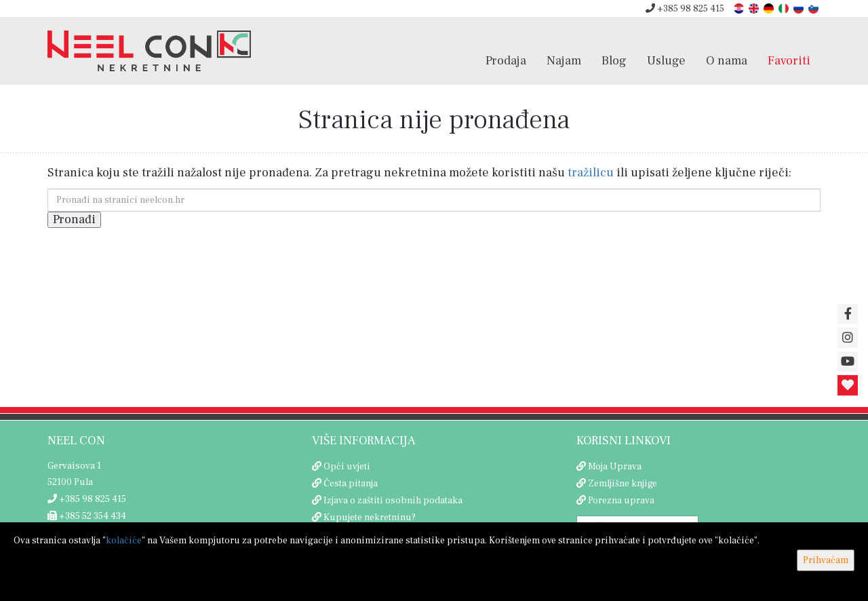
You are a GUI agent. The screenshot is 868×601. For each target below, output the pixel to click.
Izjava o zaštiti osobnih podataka (393, 501)
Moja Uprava (615, 467)
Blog (614, 60)
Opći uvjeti (347, 467)
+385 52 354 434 (87, 516)
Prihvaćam (826, 560)
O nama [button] (727, 60)
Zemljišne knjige (623, 484)
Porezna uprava (621, 501)
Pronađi (74, 219)
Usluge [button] (666, 60)
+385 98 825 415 (685, 9)
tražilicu (591, 173)
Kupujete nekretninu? (370, 518)
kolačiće (124, 541)
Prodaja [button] (506, 60)
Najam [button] (564, 60)
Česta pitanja (351, 484)
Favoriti (789, 60)
